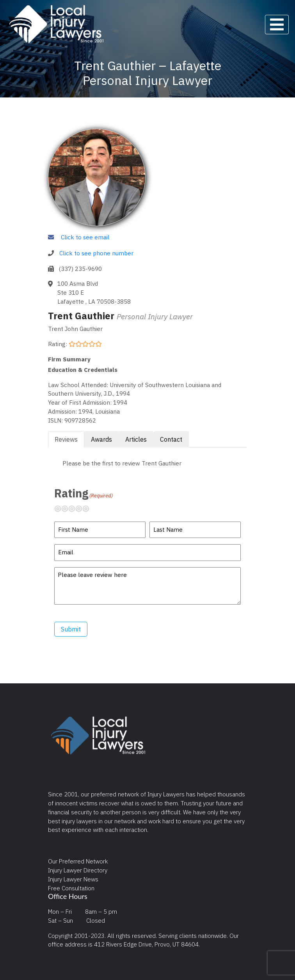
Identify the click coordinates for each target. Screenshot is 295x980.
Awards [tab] (101, 439)
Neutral (75, 509)
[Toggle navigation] (277, 25)
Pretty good (82, 509)
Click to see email (85, 237)
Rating (84, 493)
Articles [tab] (136, 439)
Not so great (68, 509)
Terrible (61, 509)
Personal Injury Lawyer (155, 316)
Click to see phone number (96, 253)
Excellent (89, 509)
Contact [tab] (171, 439)
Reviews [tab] (66, 439)
